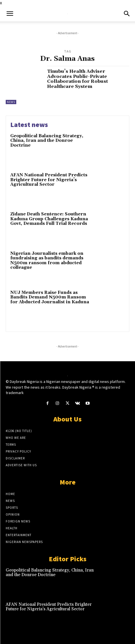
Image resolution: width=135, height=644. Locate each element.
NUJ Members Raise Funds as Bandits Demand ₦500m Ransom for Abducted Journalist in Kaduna (50, 297)
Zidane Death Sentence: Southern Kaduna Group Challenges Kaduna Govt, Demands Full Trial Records (49, 219)
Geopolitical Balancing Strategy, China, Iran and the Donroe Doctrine (47, 141)
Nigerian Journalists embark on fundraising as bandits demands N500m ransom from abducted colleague (47, 261)
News (11, 102)
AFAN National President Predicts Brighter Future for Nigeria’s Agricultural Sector (49, 180)
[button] (10, 14)
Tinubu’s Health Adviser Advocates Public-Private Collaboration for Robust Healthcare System (77, 79)
